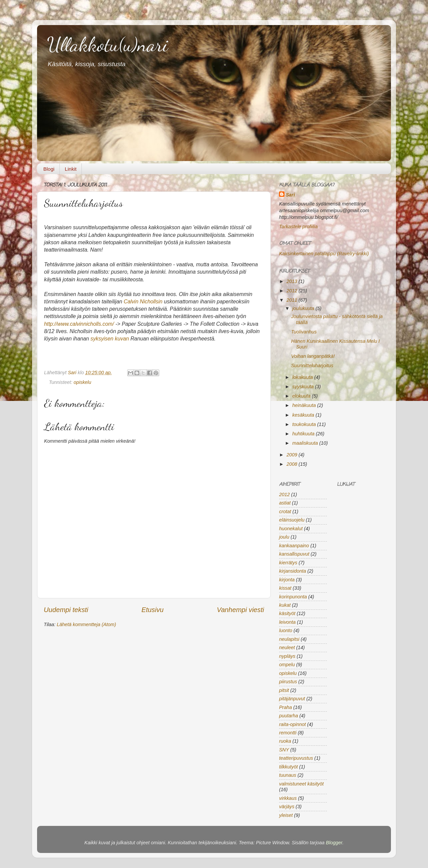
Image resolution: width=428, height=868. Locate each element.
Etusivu (153, 610)
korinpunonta (293, 597)
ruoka (285, 741)
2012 (292, 291)
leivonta (287, 622)
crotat (285, 512)
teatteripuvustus (296, 758)
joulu (284, 537)
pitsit (284, 690)
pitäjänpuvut (292, 699)
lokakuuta (303, 377)
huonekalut (291, 529)
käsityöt (287, 613)
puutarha (289, 716)
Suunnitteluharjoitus (312, 366)
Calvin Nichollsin (143, 302)
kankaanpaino (294, 546)
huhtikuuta (304, 434)
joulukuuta (304, 308)
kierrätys (288, 563)
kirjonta (287, 580)
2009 (292, 455)
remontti (288, 733)
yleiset (286, 815)
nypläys (287, 656)
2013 (292, 281)
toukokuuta (305, 424)
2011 (292, 300)
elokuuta (302, 396)
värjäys (287, 807)
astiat (285, 503)
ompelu (287, 665)
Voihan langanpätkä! (313, 356)
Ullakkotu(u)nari (108, 44)
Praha (285, 707)
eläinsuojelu (292, 520)
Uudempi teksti (66, 610)
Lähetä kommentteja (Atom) (86, 624)
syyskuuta (304, 387)
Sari (73, 373)
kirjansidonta (293, 571)
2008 (292, 464)
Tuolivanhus (304, 332)
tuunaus (288, 775)
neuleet (287, 647)
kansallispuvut (294, 554)
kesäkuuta (304, 415)
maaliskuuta (306, 443)
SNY (284, 750)
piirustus (288, 682)
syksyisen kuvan (110, 339)
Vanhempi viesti (240, 610)
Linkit (71, 169)
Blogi (49, 169)
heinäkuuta (305, 405)
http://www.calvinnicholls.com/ (79, 324)
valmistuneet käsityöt (301, 784)
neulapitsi (289, 639)
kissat (285, 588)
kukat (285, 605)
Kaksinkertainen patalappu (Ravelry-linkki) (324, 254)
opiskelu (83, 382)
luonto (286, 630)
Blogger (334, 843)
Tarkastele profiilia (298, 227)
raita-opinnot (292, 724)
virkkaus (288, 798)
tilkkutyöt (288, 767)
